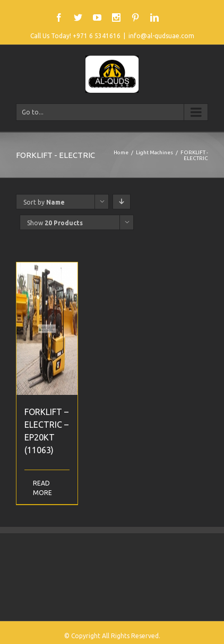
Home (121, 152)
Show (55, 223)
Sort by (44, 202)
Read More (40, 488)
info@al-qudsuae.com (161, 36)
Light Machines (154, 152)
